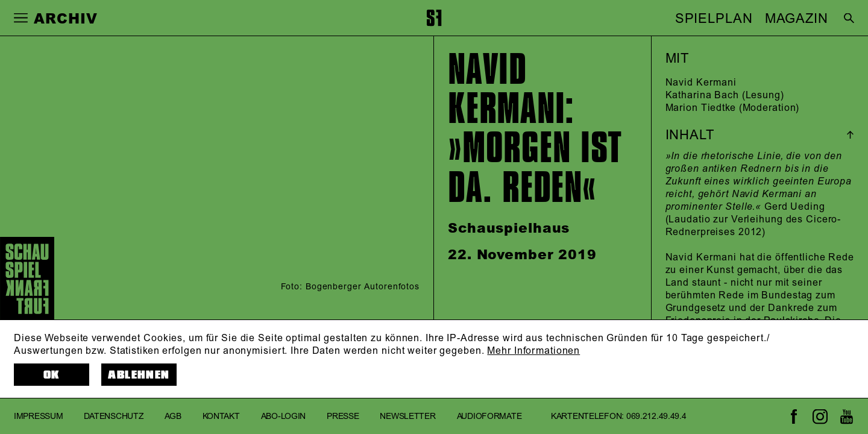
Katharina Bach (702, 95)
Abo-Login (283, 416)
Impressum (38, 416)
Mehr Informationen (533, 351)
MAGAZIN (797, 18)
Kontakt (221, 416)
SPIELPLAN (714, 18)
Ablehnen (139, 375)
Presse (343, 416)
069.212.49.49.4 (656, 416)
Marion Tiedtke (701, 108)
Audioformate (489, 416)
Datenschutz (114, 416)
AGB (173, 416)
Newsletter (407, 416)
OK (52, 375)
